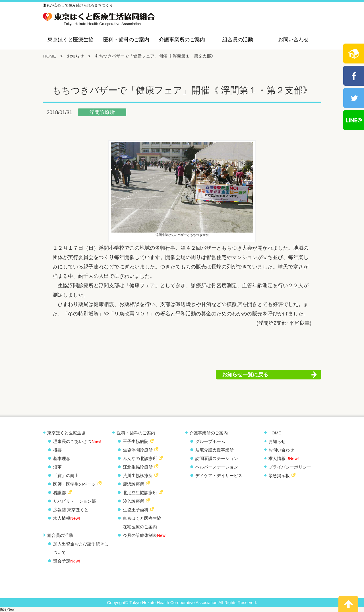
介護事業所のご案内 (182, 40)
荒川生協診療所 (138, 476)
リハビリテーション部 (75, 501)
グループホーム (210, 441)
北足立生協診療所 (140, 493)
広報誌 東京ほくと (71, 510)
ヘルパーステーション (217, 467)
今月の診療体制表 (145, 535)
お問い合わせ (293, 40)
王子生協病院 (136, 441)
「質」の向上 (66, 476)
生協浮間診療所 (138, 450)
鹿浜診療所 (134, 484)
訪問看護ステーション (217, 458)
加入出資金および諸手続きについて (81, 548)
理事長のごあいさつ (77, 441)
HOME (50, 56)
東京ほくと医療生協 (71, 40)
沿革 (57, 467)
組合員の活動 (238, 40)
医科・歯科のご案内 (126, 40)
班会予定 (67, 561)
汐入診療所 (134, 501)
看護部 (60, 493)
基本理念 (62, 458)
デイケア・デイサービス (219, 476)
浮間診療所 (102, 112)
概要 (57, 450)
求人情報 (67, 518)
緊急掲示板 (279, 476)
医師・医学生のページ (75, 484)
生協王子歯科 (136, 510)
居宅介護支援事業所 (215, 450)
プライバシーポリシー (290, 467)
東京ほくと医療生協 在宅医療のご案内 (142, 522)
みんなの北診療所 (140, 458)
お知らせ (75, 56)
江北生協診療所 (138, 467)
